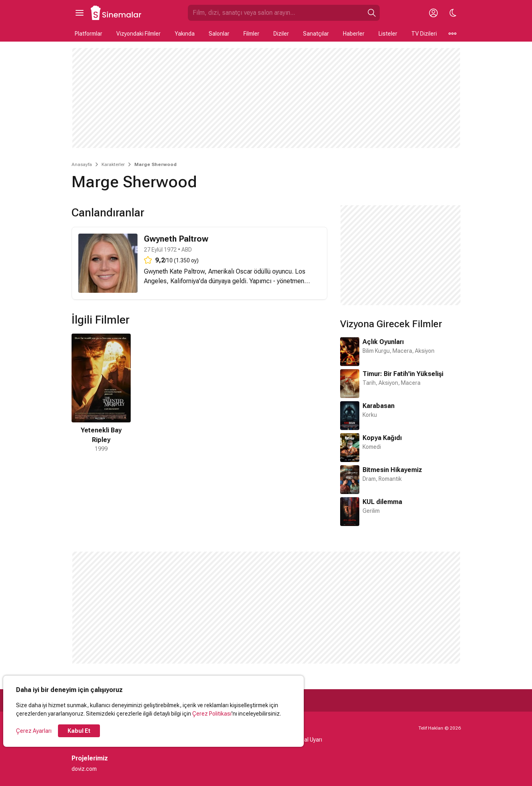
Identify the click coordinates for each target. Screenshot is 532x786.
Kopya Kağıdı (382, 438)
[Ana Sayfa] (116, 13)
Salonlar (219, 34)
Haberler (354, 34)
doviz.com (84, 769)
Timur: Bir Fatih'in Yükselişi (403, 374)
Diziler (281, 34)
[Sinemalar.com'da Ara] (276, 13)
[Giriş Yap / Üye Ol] (434, 13)
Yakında (185, 34)
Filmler (251, 34)
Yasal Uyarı (308, 740)
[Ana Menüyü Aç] (80, 13)
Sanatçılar (316, 34)
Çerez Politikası (212, 714)
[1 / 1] (101, 393)
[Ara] (372, 13)
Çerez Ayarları (34, 731)
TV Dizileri (424, 34)
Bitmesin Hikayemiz (392, 470)
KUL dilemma (382, 502)
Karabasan (379, 406)
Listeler (388, 34)
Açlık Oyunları (383, 342)
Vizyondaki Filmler (138, 34)
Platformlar (89, 34)
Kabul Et (79, 731)
